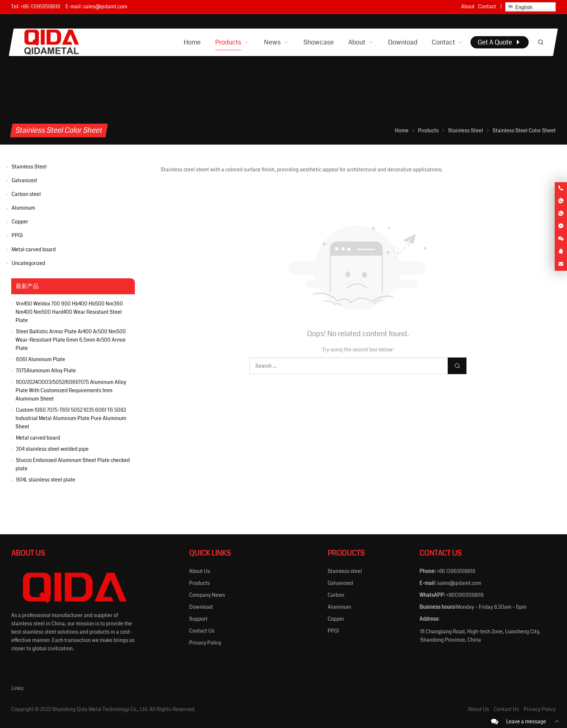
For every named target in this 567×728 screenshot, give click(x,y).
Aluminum (23, 208)
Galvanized (24, 180)
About (468, 7)
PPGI (17, 235)
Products (199, 583)
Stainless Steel (29, 167)
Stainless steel (345, 571)
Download (201, 607)
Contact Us (202, 631)
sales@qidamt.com (105, 7)
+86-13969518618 (40, 7)
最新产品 (27, 286)
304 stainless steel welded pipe (52, 449)
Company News (207, 595)
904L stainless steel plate (46, 480)
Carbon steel (26, 194)
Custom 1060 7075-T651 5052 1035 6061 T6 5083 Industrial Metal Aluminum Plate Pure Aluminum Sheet (71, 418)
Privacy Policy (205, 643)
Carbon (336, 595)
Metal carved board (34, 249)
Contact (487, 7)
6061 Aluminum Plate (40, 359)
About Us (200, 571)
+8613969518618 (465, 595)
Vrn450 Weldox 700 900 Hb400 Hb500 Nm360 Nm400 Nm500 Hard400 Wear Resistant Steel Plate (69, 312)
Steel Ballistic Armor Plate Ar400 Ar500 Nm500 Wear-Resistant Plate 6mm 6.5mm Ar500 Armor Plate (71, 340)
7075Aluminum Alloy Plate (46, 371)
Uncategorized (28, 263)
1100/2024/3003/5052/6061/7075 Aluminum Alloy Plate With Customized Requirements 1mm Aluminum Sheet (71, 390)
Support (198, 619)
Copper (20, 222)
